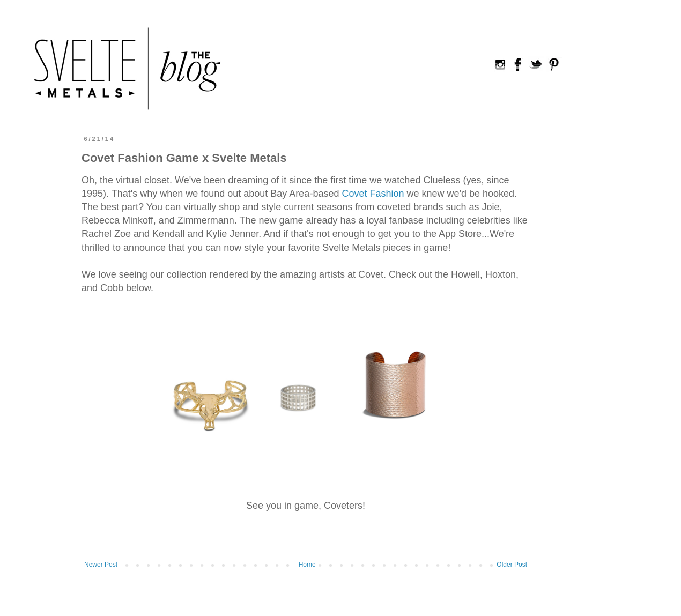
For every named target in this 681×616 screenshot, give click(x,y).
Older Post (512, 565)
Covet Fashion (374, 194)
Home (307, 565)
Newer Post (101, 565)
